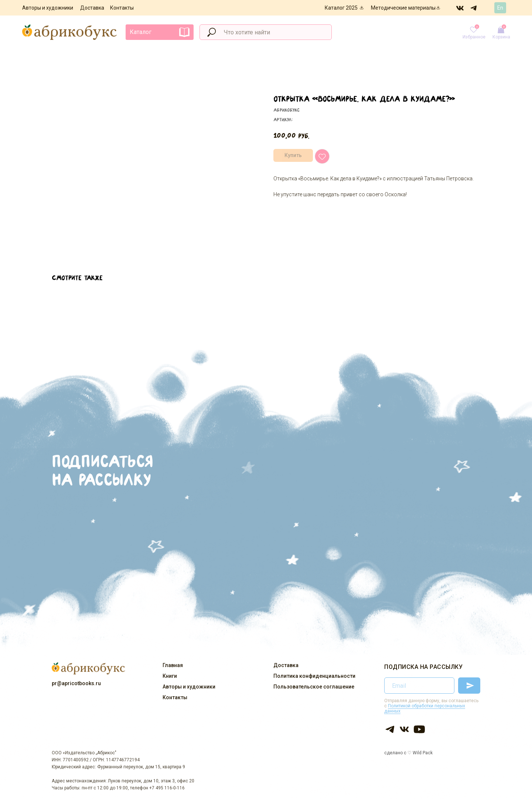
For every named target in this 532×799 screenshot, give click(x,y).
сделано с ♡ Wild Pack (408, 753)
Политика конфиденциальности (314, 676)
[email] (419, 686)
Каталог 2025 (341, 8)
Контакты (122, 8)
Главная (173, 665)
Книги (170, 676)
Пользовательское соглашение (314, 687)
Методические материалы (403, 8)
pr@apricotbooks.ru (76, 683)
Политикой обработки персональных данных (425, 708)
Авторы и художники (48, 8)
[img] (460, 8)
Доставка (92, 8)
